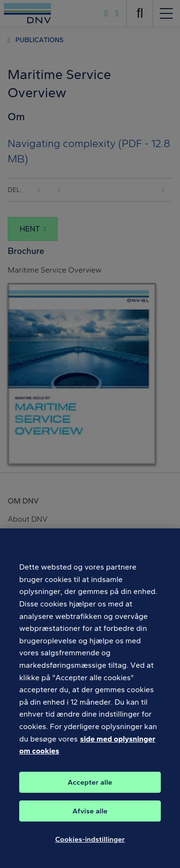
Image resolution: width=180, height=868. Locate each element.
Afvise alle (90, 816)
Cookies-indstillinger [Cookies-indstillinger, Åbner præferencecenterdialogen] (90, 845)
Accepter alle (90, 788)
